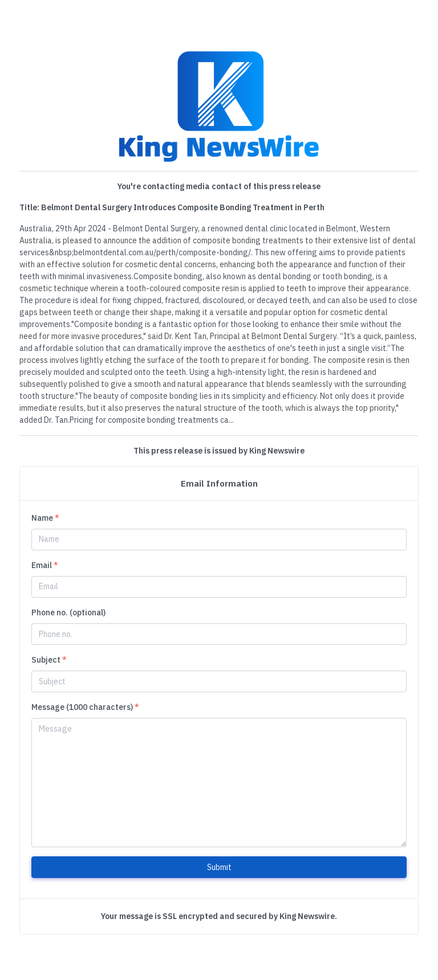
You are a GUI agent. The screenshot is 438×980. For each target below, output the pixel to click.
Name (45, 518)
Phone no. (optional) (68, 612)
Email (45, 565)
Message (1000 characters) (85, 707)
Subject (49, 660)
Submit (219, 867)
